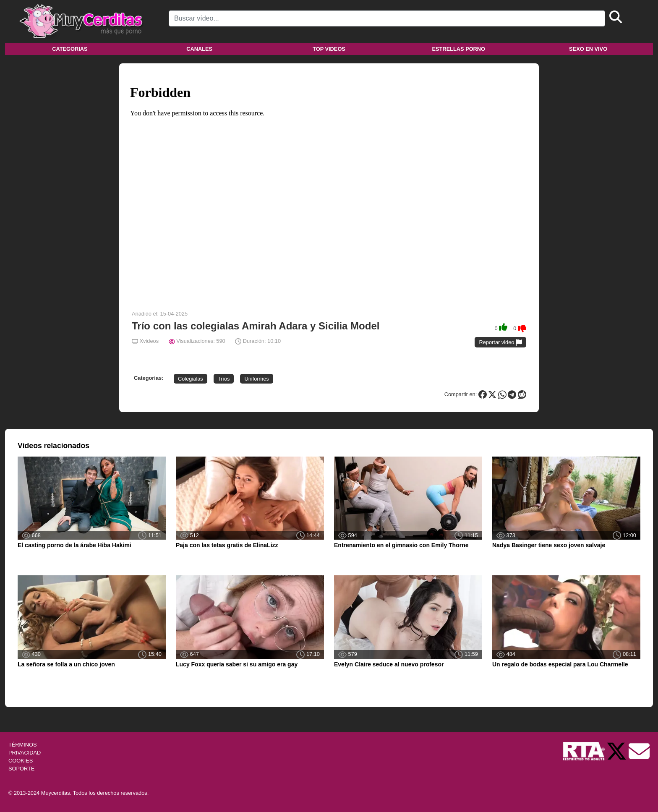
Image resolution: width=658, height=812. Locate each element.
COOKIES (21, 761)
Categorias (70, 49)
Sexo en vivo (588, 49)
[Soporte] (639, 751)
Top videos (329, 49)
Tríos (224, 379)
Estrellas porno (459, 49)
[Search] (387, 18)
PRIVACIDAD (25, 753)
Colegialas (191, 379)
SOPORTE (21, 769)
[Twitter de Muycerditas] (617, 751)
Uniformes (256, 379)
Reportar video (500, 343)
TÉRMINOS (23, 745)
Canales (199, 49)
